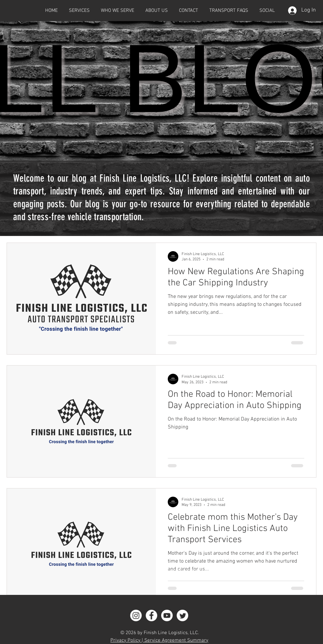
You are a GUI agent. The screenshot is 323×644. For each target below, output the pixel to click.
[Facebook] (151, 615)
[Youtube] (167, 615)
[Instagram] (136, 615)
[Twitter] (182, 615)
